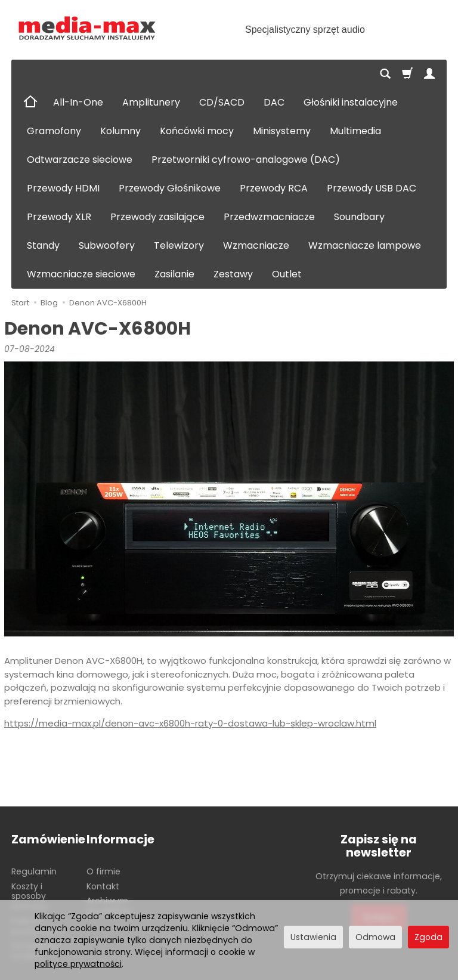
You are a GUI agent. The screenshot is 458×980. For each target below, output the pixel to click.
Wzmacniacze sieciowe (81, 274)
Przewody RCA (274, 188)
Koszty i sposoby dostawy (30, 896)
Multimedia (355, 131)
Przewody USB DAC (372, 188)
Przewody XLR (59, 217)
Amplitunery (151, 102)
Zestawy (233, 274)
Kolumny (120, 131)
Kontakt (103, 886)
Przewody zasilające (157, 217)
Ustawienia (313, 937)
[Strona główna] (87, 28)
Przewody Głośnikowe (170, 188)
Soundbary (359, 217)
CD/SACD (222, 102)
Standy (43, 245)
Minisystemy (282, 131)
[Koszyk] (407, 74)
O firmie (103, 871)
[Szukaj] (385, 74)
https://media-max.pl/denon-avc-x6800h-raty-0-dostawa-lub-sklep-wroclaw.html (190, 723)
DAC (274, 102)
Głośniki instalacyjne (351, 102)
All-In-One (78, 102)
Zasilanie (174, 274)
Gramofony (54, 131)
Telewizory (179, 245)
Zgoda (428, 937)
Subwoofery (107, 245)
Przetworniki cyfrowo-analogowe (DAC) (246, 160)
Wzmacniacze (256, 245)
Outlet (287, 274)
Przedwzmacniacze (269, 217)
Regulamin (34, 871)
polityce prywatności (78, 964)
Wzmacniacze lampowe (365, 245)
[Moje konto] (429, 74)
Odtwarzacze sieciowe (80, 160)
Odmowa (375, 937)
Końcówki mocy (197, 131)
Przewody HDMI (63, 188)
